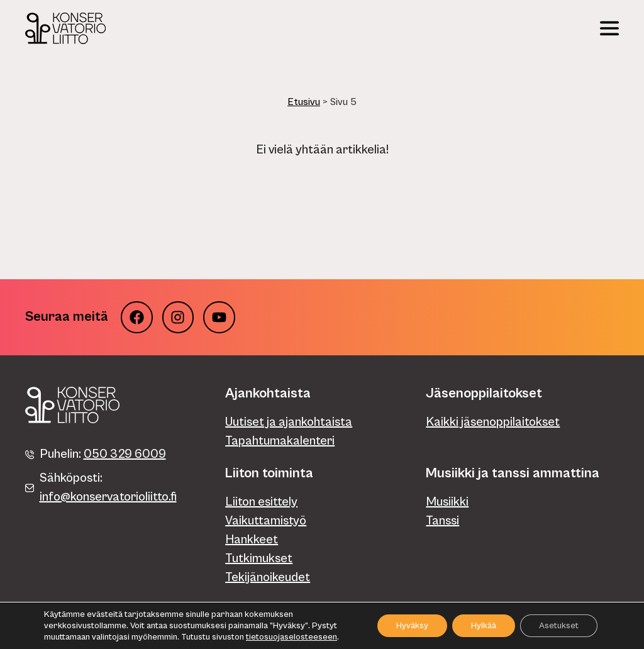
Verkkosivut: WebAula (580, 623)
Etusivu (304, 102)
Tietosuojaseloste (58, 623)
